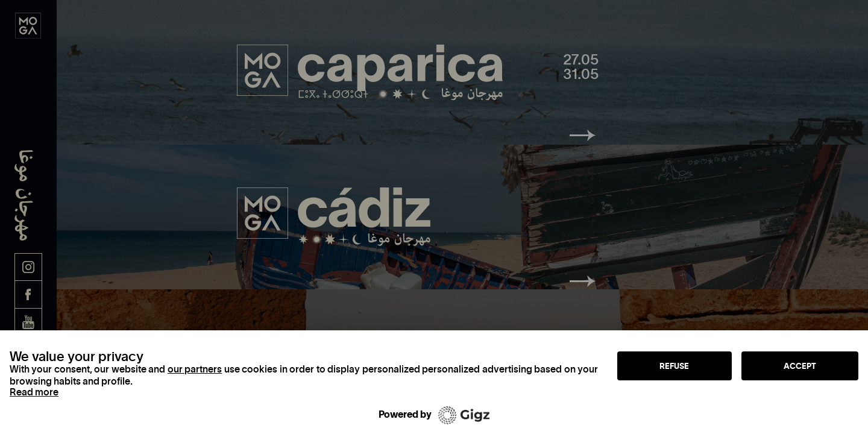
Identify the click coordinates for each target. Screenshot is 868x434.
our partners (195, 369)
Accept (800, 366)
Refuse (674, 366)
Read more (34, 392)
